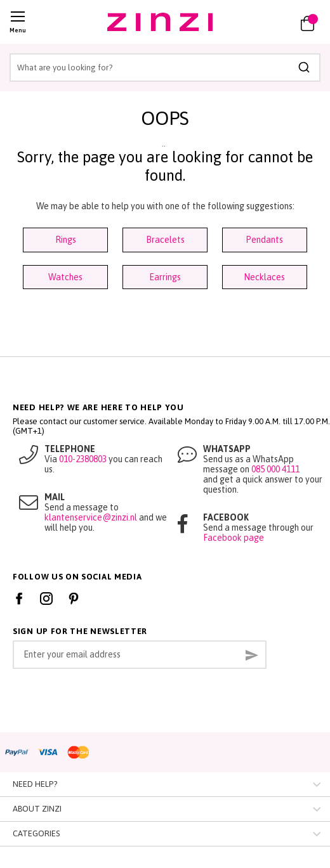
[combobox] (165, 68)
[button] (271, 22)
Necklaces (264, 277)
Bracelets (165, 240)
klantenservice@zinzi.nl (91, 517)
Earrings (165, 277)
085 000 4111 (275, 469)
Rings (66, 240)
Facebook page (234, 538)
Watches (65, 277)
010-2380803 (83, 459)
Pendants (264, 240)
